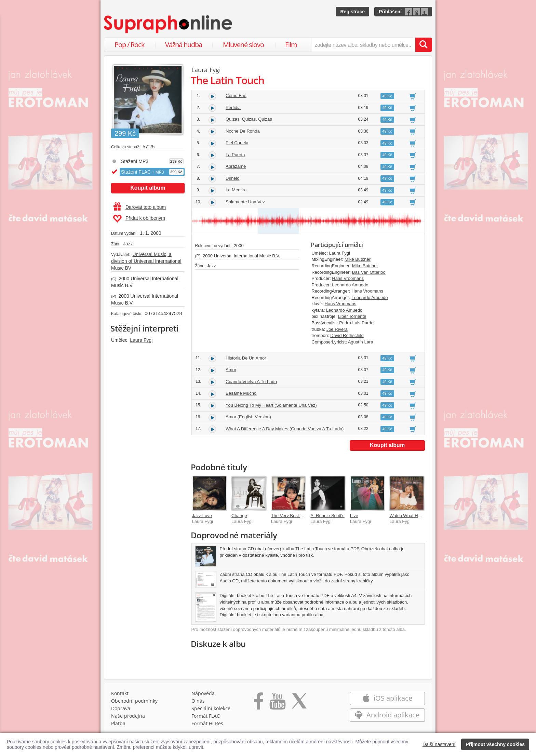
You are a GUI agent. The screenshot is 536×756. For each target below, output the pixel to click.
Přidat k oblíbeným (139, 219)
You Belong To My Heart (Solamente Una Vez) (271, 405)
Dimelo (232, 178)
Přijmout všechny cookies (495, 744)
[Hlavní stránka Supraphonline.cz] (169, 24)
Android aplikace (387, 715)
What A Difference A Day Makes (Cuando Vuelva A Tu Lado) (285, 429)
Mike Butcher (358, 259)
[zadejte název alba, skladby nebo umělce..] (363, 45)
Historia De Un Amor (246, 358)
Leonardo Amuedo (350, 285)
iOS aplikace (387, 698)
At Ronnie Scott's (327, 516)
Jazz (128, 244)
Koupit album (148, 188)
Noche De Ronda (243, 131)
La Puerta (235, 155)
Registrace (352, 12)
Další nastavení (439, 744)
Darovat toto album (140, 207)
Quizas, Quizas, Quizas (249, 119)
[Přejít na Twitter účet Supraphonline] (299, 703)
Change (239, 516)
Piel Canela (237, 143)
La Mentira (236, 190)
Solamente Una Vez (245, 202)
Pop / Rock (130, 45)
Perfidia (233, 107)
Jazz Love (202, 516)
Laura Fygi (141, 340)
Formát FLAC (206, 716)
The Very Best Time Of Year (298, 516)
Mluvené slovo (243, 45)
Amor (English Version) (248, 417)
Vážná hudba (184, 45)
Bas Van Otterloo (369, 272)
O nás (198, 701)
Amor (231, 370)
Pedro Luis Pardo (356, 323)
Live (354, 516)
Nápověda (203, 693)
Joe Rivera (337, 329)
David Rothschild (347, 335)
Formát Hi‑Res (207, 723)
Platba (118, 723)
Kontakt (120, 693)
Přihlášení (390, 12)
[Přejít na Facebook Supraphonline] (259, 703)
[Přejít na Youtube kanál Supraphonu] (277, 703)
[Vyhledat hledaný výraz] (424, 45)
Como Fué (236, 96)
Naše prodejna (128, 716)
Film (291, 45)
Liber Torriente (352, 316)
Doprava (121, 708)
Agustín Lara (361, 342)
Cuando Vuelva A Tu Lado (251, 382)
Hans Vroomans (348, 278)
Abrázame (236, 166)
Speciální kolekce (211, 708)
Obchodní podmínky (134, 701)
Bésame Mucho (241, 393)
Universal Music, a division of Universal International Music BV (146, 261)
